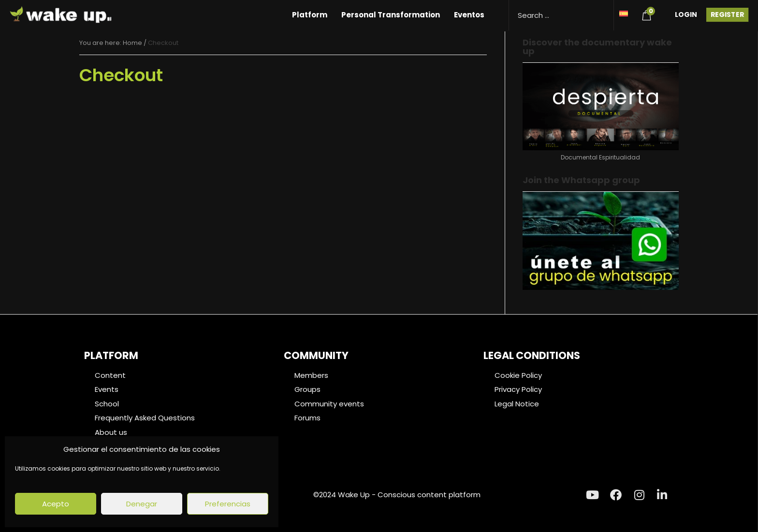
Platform (310, 15)
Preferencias (228, 504)
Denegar (142, 504)
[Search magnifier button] (603, 11)
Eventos (469, 15)
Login (686, 14)
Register (727, 14)
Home (132, 43)
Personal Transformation (391, 15)
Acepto (56, 504)
